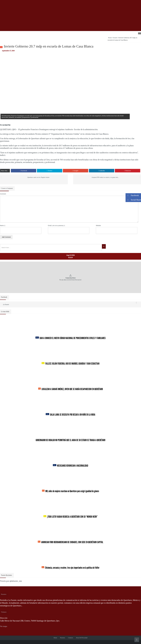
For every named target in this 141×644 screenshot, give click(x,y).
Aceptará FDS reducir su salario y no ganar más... (105, 177)
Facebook (24, 171)
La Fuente (6, 304)
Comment (3, 194)
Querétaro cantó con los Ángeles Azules (38, 177)
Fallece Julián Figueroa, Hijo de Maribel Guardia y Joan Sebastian (71, 364)
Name (3, 225)
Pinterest (128, 171)
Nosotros (63, 638)
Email (56, 225)
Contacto (71, 638)
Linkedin (102, 171)
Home (110, 38)
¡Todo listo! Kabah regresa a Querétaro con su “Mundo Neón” (70, 517)
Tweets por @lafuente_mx (11, 581)
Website (98, 225)
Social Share (133, 200)
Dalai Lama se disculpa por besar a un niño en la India (70, 415)
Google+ (76, 171)
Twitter (50, 171)
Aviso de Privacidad (82, 638)
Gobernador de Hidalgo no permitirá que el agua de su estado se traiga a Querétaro (70, 440)
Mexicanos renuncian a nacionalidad (70, 466)
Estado (115, 38)
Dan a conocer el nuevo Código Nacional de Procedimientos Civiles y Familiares (71, 338)
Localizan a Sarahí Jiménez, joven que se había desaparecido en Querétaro (71, 389)
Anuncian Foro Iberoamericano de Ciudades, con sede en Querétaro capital (70, 542)
